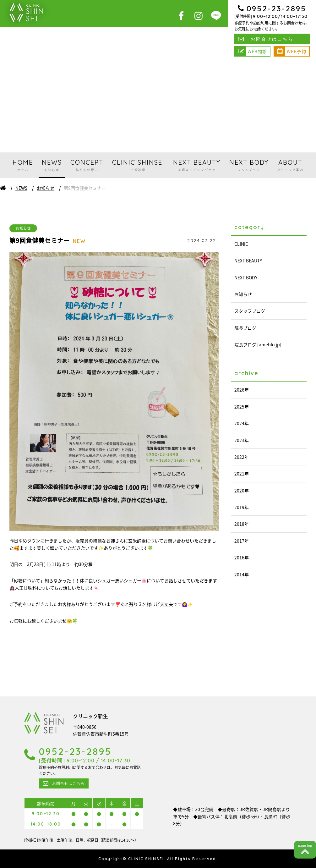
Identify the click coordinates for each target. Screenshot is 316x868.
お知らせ (46, 188)
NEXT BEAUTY (197, 165)
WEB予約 (297, 51)
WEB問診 (257, 51)
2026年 (242, 390)
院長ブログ (245, 328)
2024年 (242, 423)
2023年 (242, 440)
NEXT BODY (249, 165)
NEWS (52, 165)
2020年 (242, 491)
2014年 (242, 574)
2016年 (242, 558)
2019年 (242, 507)
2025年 (242, 407)
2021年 (242, 474)
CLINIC (241, 244)
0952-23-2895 (276, 8)
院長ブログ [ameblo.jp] (258, 344)
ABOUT (290, 165)
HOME (23, 165)
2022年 (242, 457)
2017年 (242, 541)
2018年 (242, 524)
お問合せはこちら (272, 39)
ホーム (3, 188)
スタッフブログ (250, 311)
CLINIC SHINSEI (138, 165)
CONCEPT (87, 165)
